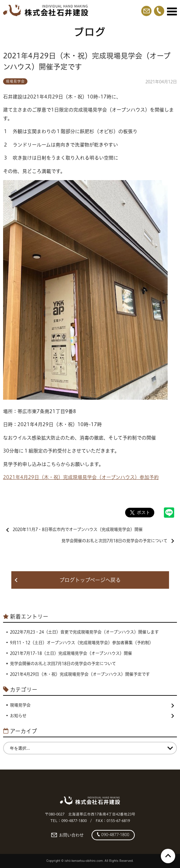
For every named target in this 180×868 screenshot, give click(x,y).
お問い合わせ (67, 835)
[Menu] (172, 11)
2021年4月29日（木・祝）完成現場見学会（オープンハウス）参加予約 (81, 477)
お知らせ (92, 716)
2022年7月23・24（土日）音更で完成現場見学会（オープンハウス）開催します (84, 632)
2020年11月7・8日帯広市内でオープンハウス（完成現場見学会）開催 (74, 530)
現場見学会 (15, 81)
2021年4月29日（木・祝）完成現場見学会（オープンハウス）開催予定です (80, 674)
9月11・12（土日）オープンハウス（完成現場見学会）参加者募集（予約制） (82, 643)
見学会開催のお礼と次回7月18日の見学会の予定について (118, 541)
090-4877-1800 (113, 835)
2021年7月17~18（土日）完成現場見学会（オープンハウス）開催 (71, 653)
